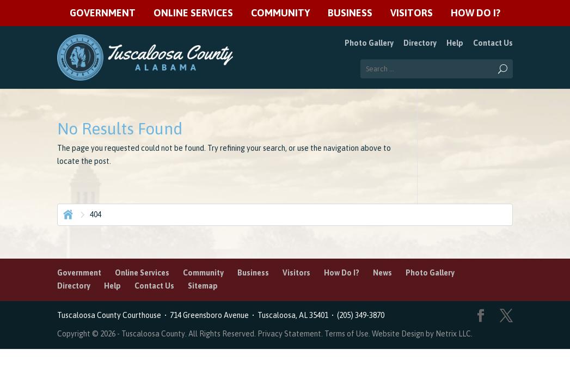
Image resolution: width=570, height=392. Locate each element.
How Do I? (476, 13)
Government (103, 13)
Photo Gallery (369, 43)
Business (350, 13)
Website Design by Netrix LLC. (422, 334)
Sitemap (203, 286)
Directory (420, 43)
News (382, 273)
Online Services (193, 13)
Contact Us (493, 43)
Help (455, 43)
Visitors (412, 13)
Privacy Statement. (290, 334)
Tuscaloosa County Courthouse (111, 315)
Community (280, 13)
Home (67, 213)
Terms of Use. (348, 334)
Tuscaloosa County (153, 334)
